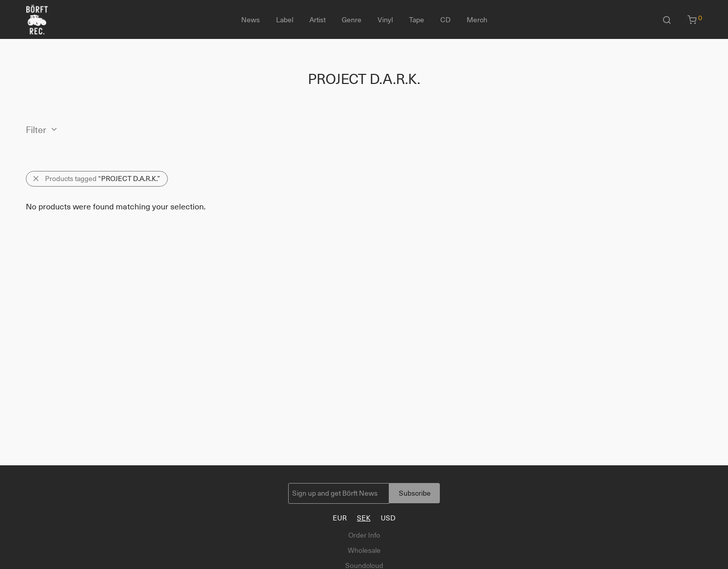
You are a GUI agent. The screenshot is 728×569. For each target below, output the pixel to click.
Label (285, 20)
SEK (364, 518)
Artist (317, 20)
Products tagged (103, 179)
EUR (340, 518)
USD (388, 518)
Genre (352, 20)
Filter (36, 130)
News (251, 20)
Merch (477, 20)
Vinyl (385, 20)
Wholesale (364, 550)
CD (445, 20)
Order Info (364, 535)
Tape (417, 20)
